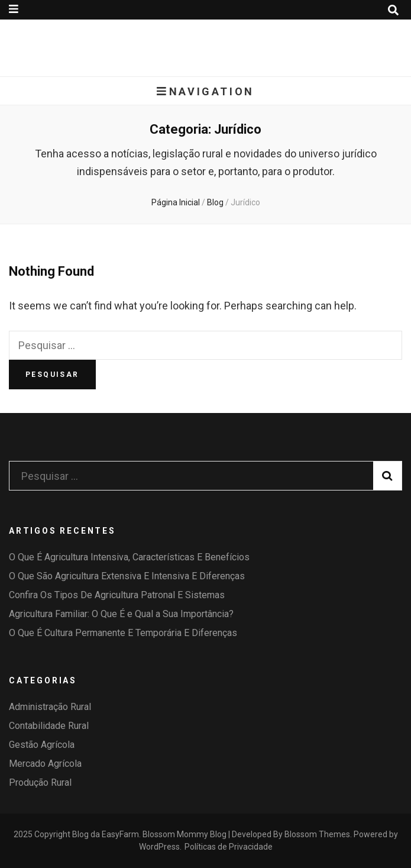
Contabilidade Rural (49, 726)
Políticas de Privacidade (229, 847)
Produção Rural (40, 783)
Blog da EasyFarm (106, 834)
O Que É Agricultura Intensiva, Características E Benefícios (129, 557)
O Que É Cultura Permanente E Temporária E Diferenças (123, 633)
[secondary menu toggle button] (14, 9)
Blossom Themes (317, 834)
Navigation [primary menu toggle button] (205, 91)
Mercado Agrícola (45, 764)
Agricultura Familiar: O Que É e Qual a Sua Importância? (121, 614)
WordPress (159, 847)
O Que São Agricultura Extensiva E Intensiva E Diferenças (127, 576)
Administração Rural (50, 707)
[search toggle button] (393, 10)
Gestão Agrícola (42, 745)
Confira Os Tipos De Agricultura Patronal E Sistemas (117, 595)
